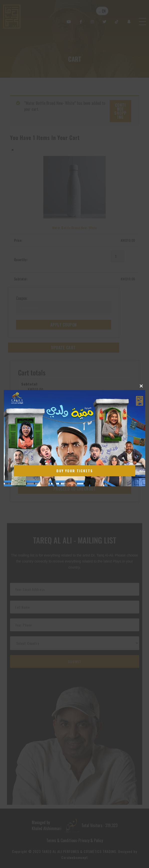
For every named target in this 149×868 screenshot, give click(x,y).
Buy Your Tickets (75, 471)
